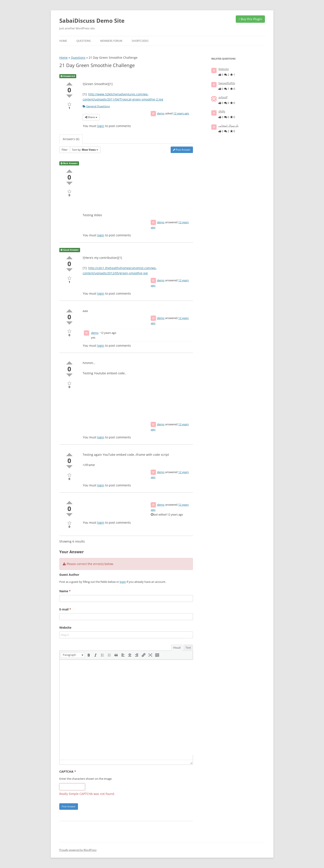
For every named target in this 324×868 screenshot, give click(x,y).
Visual (177, 648)
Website (224, 69)
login (101, 126)
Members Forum (111, 41)
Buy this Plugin (250, 19)
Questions (84, 41)
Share (91, 117)
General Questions (96, 106)
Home (63, 41)
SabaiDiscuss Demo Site (92, 21)
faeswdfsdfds (227, 83)
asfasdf (223, 97)
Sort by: (85, 150)
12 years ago (181, 113)
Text (188, 648)
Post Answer (182, 150)
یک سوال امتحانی (229, 126)
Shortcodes (140, 41)
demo (161, 113)
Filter (65, 150)
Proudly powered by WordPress (78, 850)
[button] (73, 655)
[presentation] (73, 655)
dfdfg (222, 111)
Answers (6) (71, 139)
